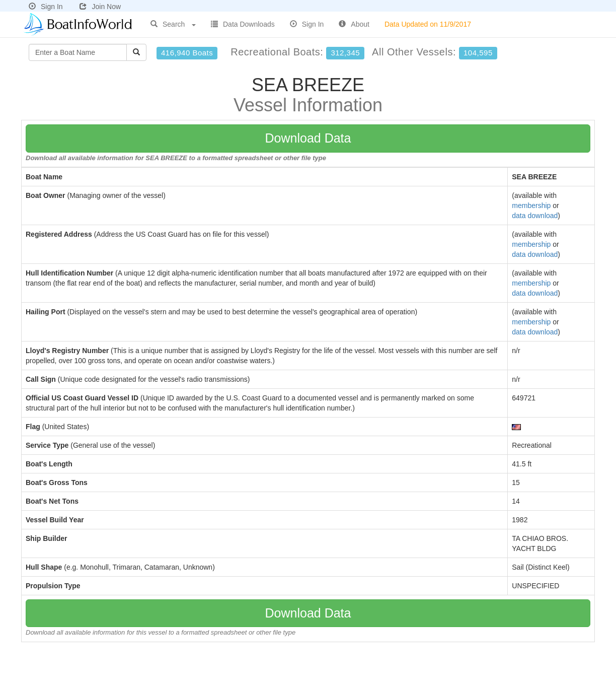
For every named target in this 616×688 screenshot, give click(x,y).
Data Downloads (243, 24)
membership (531, 205)
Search (173, 24)
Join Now (100, 7)
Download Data (308, 138)
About (354, 24)
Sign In (46, 7)
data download (535, 216)
